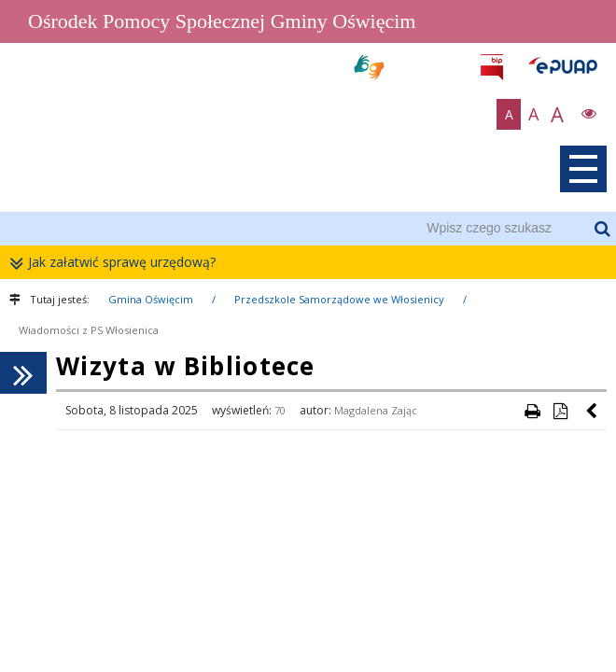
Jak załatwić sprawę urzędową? (117, 263)
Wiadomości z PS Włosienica (89, 330)
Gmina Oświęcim (151, 299)
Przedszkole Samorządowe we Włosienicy (339, 299)
